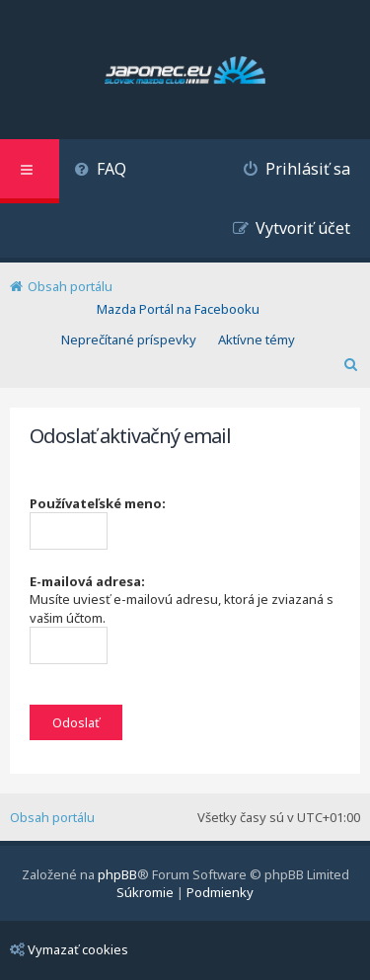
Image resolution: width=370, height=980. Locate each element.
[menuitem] (100, 171)
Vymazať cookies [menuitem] (69, 949)
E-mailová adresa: (87, 581)
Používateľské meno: (98, 503)
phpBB (117, 874)
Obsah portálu (52, 817)
